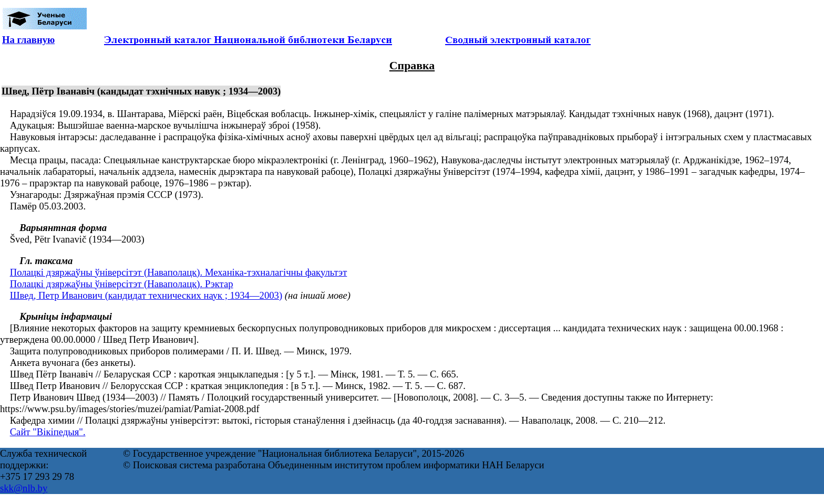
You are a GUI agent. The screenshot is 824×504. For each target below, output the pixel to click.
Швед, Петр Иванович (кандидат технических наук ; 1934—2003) (146, 295)
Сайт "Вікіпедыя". (48, 432)
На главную (28, 40)
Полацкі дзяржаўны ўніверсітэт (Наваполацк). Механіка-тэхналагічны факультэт (179, 272)
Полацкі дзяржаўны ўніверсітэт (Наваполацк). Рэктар (122, 284)
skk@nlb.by (24, 488)
